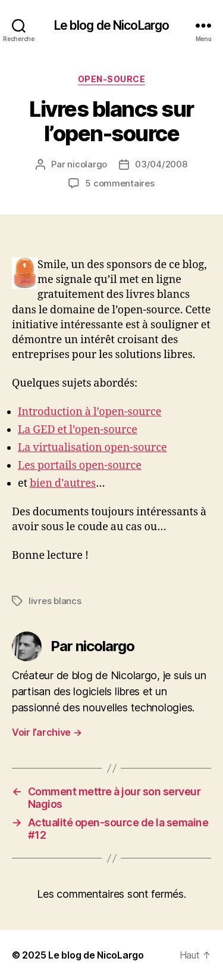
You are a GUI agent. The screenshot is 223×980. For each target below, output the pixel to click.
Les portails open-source (80, 466)
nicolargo (87, 164)
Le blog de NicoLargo (112, 25)
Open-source (112, 79)
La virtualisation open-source (92, 448)
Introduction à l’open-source (90, 412)
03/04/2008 (161, 164)
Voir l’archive (47, 732)
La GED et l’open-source (78, 430)
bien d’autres (63, 483)
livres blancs (55, 601)
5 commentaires (120, 183)
